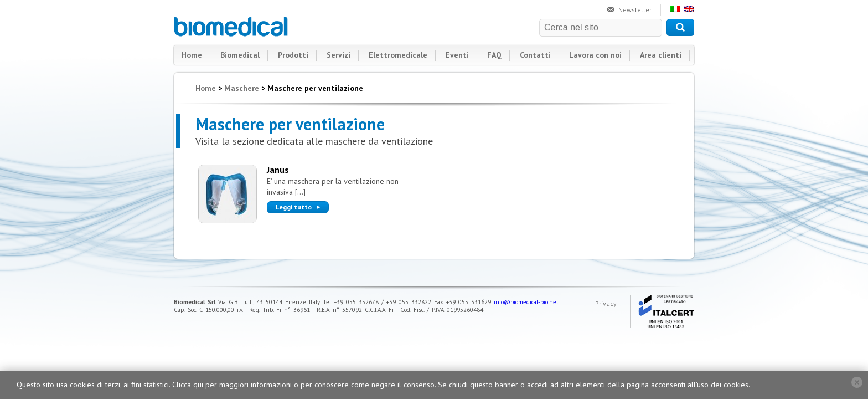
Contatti (535, 55)
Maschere (242, 88)
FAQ (494, 55)
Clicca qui (188, 385)
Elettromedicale (398, 55)
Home (192, 55)
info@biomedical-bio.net (526, 302)
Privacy (606, 303)
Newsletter (635, 10)
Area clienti (661, 55)
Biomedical (231, 27)
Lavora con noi (595, 55)
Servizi (339, 55)
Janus (278, 170)
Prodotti (293, 55)
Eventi (457, 55)
